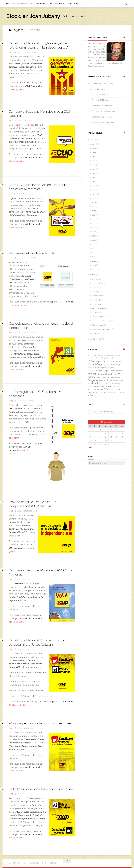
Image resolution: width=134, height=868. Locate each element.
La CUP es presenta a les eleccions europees (42, 789)
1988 (94, 148)
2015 (94, 261)
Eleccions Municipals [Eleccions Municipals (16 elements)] (99, 371)
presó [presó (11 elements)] (120, 389)
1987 (94, 144)
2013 (94, 253)
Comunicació (97, 283)
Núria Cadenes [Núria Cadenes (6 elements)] (106, 386)
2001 (94, 203)
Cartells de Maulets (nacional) (103, 111)
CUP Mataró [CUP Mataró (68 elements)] (97, 364)
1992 (94, 165)
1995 (94, 177)
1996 (94, 182)
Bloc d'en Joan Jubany (33, 16)
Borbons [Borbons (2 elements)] (109, 355)
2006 (94, 223)
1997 (94, 186)
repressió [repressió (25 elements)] (93, 392)
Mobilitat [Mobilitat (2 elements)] (117, 384)
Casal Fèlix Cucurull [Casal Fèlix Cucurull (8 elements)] (104, 358)
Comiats (95, 279)
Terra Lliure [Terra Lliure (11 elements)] (105, 392)
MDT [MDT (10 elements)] (108, 383)
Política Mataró (97, 325)
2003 (94, 211)
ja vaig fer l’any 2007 (24, 125)
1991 (94, 161)
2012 (94, 248)
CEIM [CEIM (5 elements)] (112, 361)
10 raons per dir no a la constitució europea (40, 723)
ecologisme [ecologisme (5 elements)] (103, 368)
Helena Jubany (97, 300)
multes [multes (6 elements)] (96, 386)
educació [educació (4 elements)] (111, 368)
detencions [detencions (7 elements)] (93, 368)
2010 (11, 258)
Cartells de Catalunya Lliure (103, 117)
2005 (11, 649)
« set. (90, 448)
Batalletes (41, 4)
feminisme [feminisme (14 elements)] (93, 374)
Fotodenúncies (97, 296)
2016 (94, 265)
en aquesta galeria (18, 305)
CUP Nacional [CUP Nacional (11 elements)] (113, 365)
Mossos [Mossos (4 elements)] (90, 386)
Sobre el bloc (97, 333)
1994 (94, 173)
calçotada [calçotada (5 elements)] (91, 358)
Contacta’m (73, 4)
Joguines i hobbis (98, 308)
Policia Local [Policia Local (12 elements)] (110, 389)
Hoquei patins (97, 304)
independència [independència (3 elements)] (101, 377)
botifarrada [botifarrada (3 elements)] (116, 355)
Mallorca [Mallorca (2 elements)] (115, 380)
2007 (11, 579)
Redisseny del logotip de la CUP (32, 253)
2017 (94, 269)
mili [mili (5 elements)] (112, 383)
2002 (94, 207)
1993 (94, 169)
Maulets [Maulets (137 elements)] (99, 383)
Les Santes (96, 313)
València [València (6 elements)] (115, 392)
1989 (94, 152)
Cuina (94, 287)
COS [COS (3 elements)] (116, 362)
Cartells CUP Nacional (100, 100)
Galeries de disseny (22, 4)
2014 (11, 52)
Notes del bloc (57, 4)
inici (8, 4)
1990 (94, 156)
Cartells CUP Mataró (100, 95)
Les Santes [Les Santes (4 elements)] (108, 380)
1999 (94, 194)
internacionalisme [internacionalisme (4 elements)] (113, 377)
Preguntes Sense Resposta (102, 329)
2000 (94, 198)
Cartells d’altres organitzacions (104, 122)
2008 (11, 511)
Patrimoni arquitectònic (101, 321)
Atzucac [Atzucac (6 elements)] (103, 355)
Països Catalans (98, 317)
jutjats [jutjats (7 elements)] (101, 380)
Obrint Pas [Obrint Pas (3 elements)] (116, 387)
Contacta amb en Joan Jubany (102, 84)
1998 (94, 190)
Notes (92, 275)
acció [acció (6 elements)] (90, 355)
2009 (11, 333)
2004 (11, 794)
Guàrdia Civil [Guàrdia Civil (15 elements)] (106, 374)
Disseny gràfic (97, 292)
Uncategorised (96, 339)
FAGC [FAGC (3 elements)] (113, 371)
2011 (10, 121)
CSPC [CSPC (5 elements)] (120, 361)
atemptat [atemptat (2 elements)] (96, 355)
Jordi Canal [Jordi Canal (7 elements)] (93, 380)
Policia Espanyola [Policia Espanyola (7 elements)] (95, 389)
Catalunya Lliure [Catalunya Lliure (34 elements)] (98, 361)
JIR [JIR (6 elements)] (122, 377)
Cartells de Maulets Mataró (102, 106)
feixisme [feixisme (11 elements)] (119, 371)
